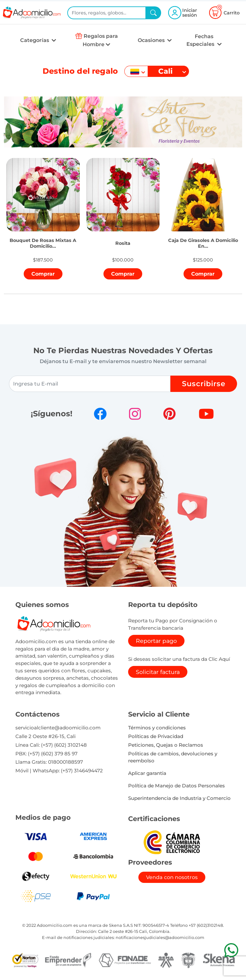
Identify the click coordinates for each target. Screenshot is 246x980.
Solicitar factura (158, 672)
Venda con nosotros (172, 877)
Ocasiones (152, 40)
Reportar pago (156, 641)
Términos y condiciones (157, 728)
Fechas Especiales (201, 40)
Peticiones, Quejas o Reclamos (166, 745)
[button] (43, 236)
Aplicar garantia (147, 773)
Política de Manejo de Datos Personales (176, 786)
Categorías (35, 40)
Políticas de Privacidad (156, 736)
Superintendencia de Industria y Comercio (179, 798)
